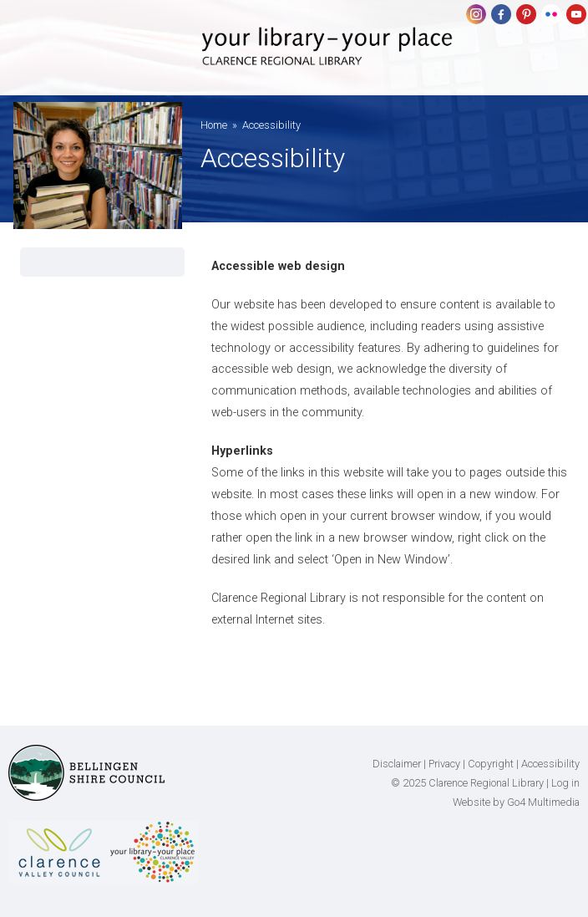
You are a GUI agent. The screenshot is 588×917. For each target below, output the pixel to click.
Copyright (491, 764)
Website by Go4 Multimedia (516, 802)
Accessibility (550, 764)
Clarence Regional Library (327, 60)
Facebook (501, 14)
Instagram (476, 14)
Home (214, 125)
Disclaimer (397, 764)
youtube (576, 14)
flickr (551, 14)
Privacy (444, 764)
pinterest (526, 14)
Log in (565, 783)
